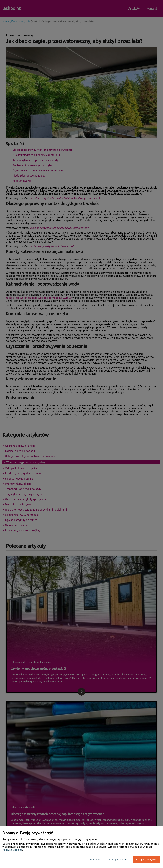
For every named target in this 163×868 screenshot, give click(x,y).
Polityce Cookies (12, 850)
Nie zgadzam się (118, 860)
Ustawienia (94, 860)
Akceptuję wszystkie (147, 860)
